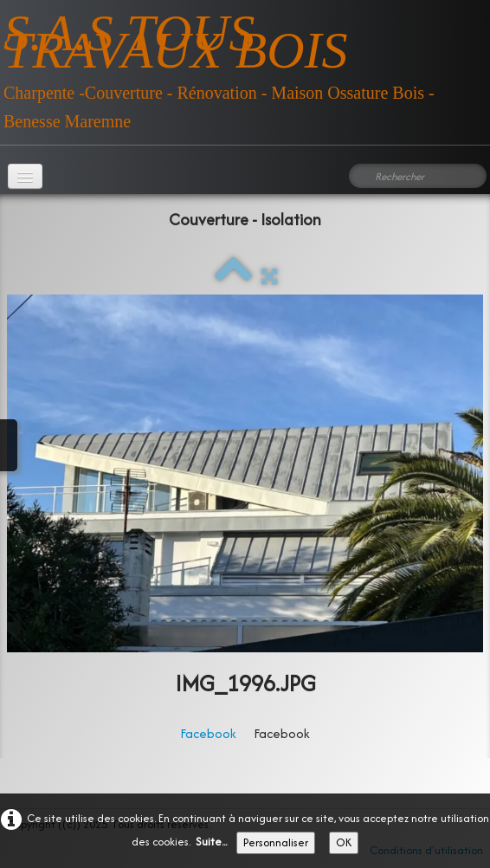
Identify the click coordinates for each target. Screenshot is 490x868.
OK (344, 842)
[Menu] (25, 176)
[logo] (245, 66)
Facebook (208, 733)
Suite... (211, 842)
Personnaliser (276, 842)
